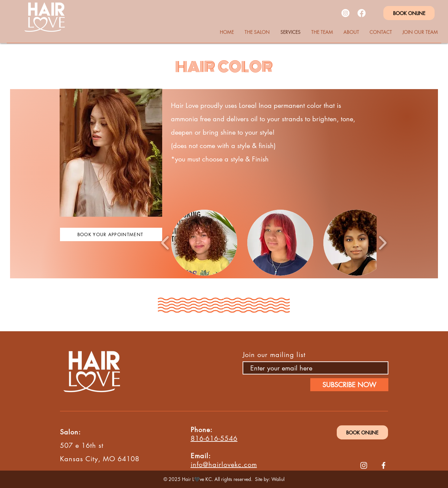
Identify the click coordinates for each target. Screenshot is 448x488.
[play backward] (165, 242)
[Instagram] (345, 13)
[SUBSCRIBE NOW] (349, 385)
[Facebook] (362, 13)
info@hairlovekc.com (224, 465)
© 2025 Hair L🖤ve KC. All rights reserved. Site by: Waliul (224, 479)
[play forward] (382, 242)
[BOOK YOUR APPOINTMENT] (111, 234)
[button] (204, 243)
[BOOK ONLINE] (409, 13)
